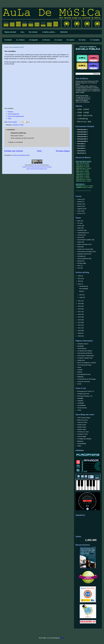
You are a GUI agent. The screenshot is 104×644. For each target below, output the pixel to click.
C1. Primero (20, 40)
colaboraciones (82, 233)
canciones (15, 125)
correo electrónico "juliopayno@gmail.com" (88, 90)
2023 (80, 281)
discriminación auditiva (84, 240)
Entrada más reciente (14, 151)
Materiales (64, 32)
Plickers (81, 291)
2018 (80, 309)
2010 (80, 331)
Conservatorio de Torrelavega (86, 379)
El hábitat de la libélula (84, 439)
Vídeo (10, 119)
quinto (79, 206)
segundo (80, 209)
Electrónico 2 (82, 153)
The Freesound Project (84, 365)
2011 (80, 328)
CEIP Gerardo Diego (84, 418)
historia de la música (84, 249)
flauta (79, 247)
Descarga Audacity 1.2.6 (85, 396)
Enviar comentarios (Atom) (21, 155)
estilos (79, 242)
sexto (79, 211)
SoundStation (81, 405)
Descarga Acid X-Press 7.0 (86, 391)
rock (79, 268)
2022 (80, 284)
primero (80, 204)
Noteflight (80, 398)
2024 (80, 278)
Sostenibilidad (82, 444)
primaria (80, 263)
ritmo (79, 266)
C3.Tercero (46, 40)
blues (79, 228)
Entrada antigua (63, 151)
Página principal (10, 32)
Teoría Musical (82, 348)
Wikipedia (80, 377)
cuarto (79, 199)
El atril (79, 384)
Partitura (10, 112)
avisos (79, 226)
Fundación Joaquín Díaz (85, 358)
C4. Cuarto (58, 40)
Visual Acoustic (82, 408)
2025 (80, 276)
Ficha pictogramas (14, 114)
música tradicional (83, 259)
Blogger (63, 638)
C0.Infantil (8, 40)
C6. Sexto (82, 40)
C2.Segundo (33, 40)
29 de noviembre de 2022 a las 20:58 (22, 138)
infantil (21, 125)
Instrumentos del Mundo (85, 353)
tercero (79, 213)
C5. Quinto (70, 40)
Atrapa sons (81, 360)
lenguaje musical (83, 254)
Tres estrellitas (84, 289)
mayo (81, 297)
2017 (80, 312)
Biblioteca (80, 441)
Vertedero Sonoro (83, 344)
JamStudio (81, 403)
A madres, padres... (49, 32)
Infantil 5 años (82, 429)
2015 (80, 317)
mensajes (80, 256)
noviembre (83, 286)
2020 (80, 304)
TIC (78, 223)
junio (81, 295)
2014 (80, 320)
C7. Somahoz (95, 40)
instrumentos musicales (85, 252)
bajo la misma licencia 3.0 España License (37, 169)
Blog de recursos (83, 420)
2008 (80, 336)
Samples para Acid (83, 394)
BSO (79, 221)
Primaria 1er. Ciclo (83, 432)
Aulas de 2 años (82, 422)
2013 (80, 322)
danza (79, 237)
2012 (80, 325)
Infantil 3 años (82, 425)
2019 (80, 306)
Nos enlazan (33, 32)
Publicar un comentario (16, 142)
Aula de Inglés (82, 436)
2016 (80, 314)
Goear (79, 367)
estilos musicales (83, 244)
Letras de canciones (84, 382)
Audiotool (80, 401)
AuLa (22, 32)
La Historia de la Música (85, 351)
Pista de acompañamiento (16, 116)
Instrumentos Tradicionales (86, 356)
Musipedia (80, 346)
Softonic (80, 372)
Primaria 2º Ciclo (83, 434)
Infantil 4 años (82, 427)
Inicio (39, 151)
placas (79, 261)
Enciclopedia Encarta (84, 374)
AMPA (79, 446)
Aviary (79, 410)
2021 (80, 301)
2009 (80, 333)
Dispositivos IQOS (17, 133)
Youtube (80, 370)
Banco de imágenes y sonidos (87, 363)
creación (80, 235)
